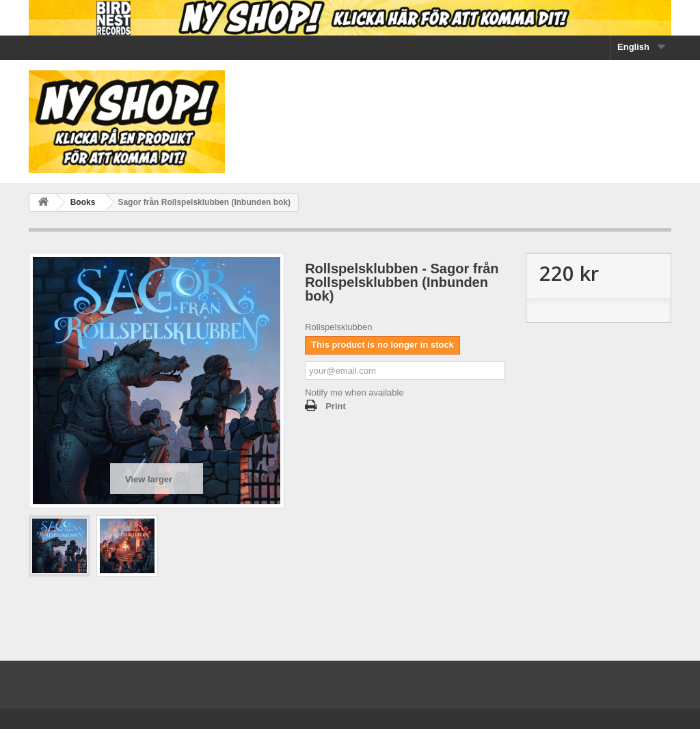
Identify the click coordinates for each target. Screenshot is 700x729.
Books (83, 202)
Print (336, 406)
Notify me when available (354, 393)
